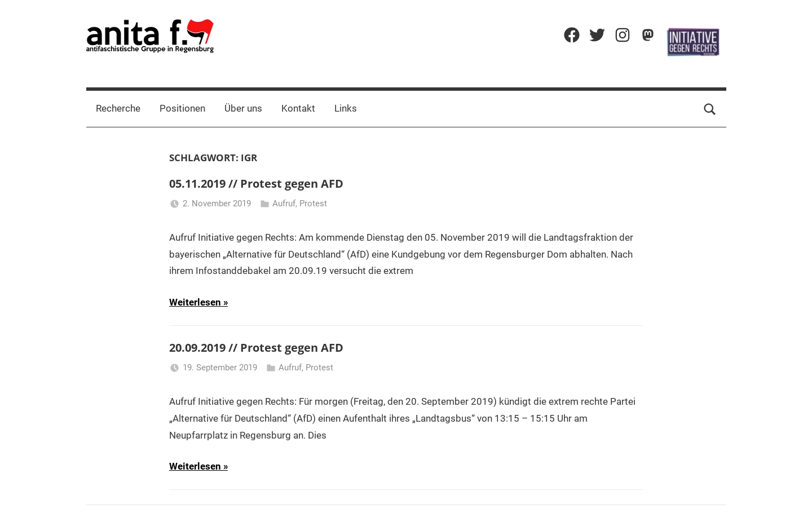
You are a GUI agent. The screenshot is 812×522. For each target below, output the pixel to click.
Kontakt (298, 108)
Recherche (118, 108)
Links (346, 108)
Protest (313, 204)
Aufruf (284, 204)
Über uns (243, 108)
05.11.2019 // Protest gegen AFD (256, 183)
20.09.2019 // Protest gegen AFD (256, 348)
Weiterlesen (195, 302)
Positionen (182, 108)
